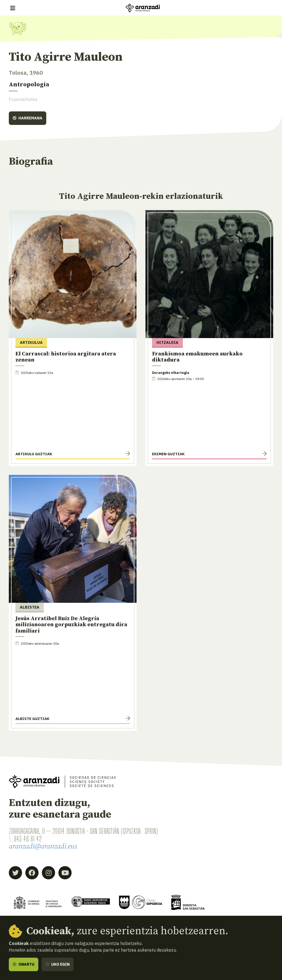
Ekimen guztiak (168, 454)
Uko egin (58, 964)
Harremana (28, 118)
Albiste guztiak (32, 719)
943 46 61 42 (28, 839)
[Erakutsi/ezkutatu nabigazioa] (13, 8)
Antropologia (29, 85)
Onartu (24, 964)
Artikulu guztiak (34, 454)
